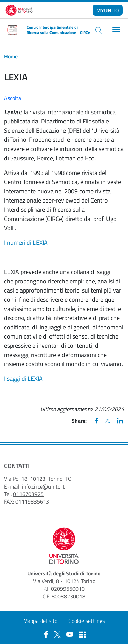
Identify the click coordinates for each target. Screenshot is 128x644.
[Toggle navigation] (116, 30)
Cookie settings (87, 621)
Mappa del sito (40, 621)
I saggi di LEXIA (23, 379)
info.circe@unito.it (43, 486)
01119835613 (32, 501)
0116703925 (28, 494)
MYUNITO (108, 10)
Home (11, 56)
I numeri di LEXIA (26, 243)
